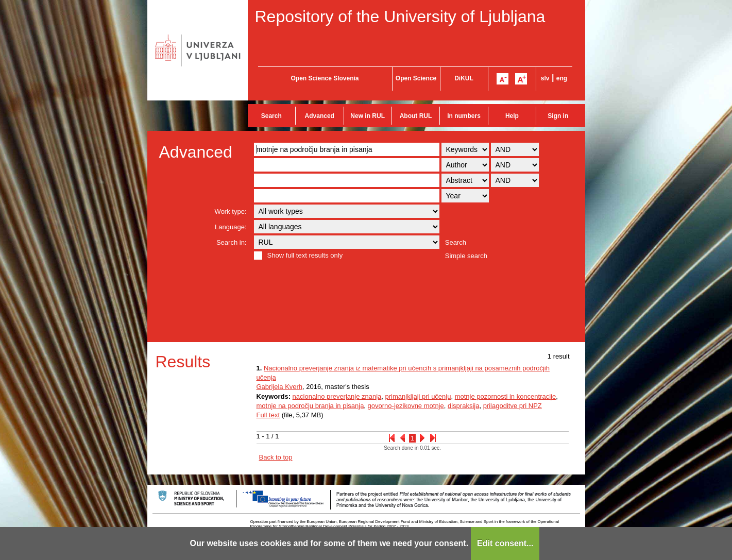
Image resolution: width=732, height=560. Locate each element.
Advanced (320, 116)
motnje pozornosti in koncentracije (506, 396)
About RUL (416, 116)
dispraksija (463, 406)
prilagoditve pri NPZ (513, 406)
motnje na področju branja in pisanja (310, 406)
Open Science (416, 78)
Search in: (232, 242)
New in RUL (368, 116)
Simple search (466, 256)
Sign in (558, 116)
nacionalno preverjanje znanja (337, 396)
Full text (268, 415)
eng (562, 78)
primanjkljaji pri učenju (418, 396)
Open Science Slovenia (325, 78)
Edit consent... (505, 543)
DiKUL (464, 78)
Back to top (276, 457)
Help (512, 116)
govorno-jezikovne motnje (406, 406)
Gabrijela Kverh (280, 387)
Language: (231, 227)
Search (271, 116)
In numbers (464, 116)
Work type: (231, 211)
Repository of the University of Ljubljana (400, 16)
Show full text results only (305, 255)
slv (545, 78)
